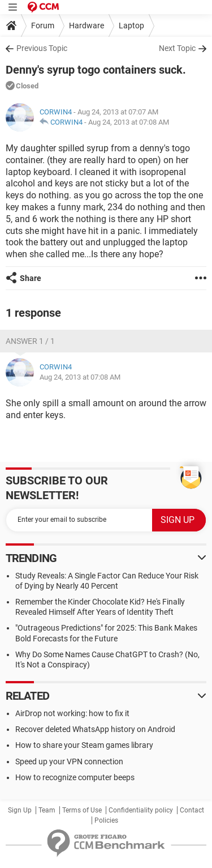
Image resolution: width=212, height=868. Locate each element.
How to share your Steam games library (84, 745)
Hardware (86, 25)
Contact (192, 810)
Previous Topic (42, 48)
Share (31, 278)
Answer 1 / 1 (30, 341)
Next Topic (177, 48)
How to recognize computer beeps (75, 777)
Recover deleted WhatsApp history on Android (95, 729)
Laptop (131, 25)
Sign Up (20, 810)
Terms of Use (82, 810)
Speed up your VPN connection (69, 761)
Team (47, 810)
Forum (43, 25)
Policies (106, 820)
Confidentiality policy (141, 810)
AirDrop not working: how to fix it (72, 713)
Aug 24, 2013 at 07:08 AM (129, 122)
